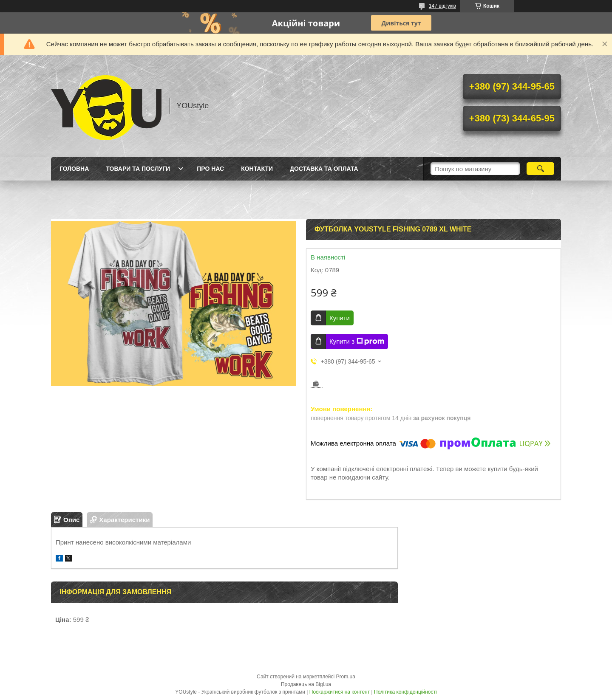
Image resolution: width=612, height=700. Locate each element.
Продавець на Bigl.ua (306, 684)
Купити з (357, 342)
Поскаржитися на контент (340, 692)
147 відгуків (442, 6)
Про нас (210, 169)
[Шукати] (540, 169)
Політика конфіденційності (405, 692)
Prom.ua (346, 677)
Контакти (257, 169)
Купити (340, 318)
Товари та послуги (138, 169)
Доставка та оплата (324, 169)
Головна (74, 169)
